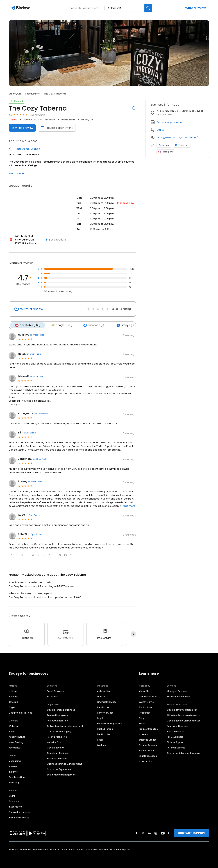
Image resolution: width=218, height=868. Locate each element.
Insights (13, 771)
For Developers (175, 736)
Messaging (15, 760)
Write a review (196, 8)
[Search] (148, 8)
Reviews (13, 696)
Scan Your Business (178, 726)
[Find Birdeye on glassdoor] (169, 833)
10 (65, 555)
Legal (100, 718)
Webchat (14, 726)
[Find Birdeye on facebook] (137, 833)
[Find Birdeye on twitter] (143, 833)
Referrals (13, 701)
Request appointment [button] (170, 122)
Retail (100, 739)
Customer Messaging (59, 731)
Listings (13, 691)
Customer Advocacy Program (183, 753)
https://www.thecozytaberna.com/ (177, 137)
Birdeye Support (176, 742)
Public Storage (105, 728)
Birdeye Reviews (148, 745)
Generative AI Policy (97, 849)
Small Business (55, 691)
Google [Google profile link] (164, 145)
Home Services (105, 712)
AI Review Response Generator (184, 715)
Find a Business (175, 731)
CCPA (80, 849)
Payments (14, 747)
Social (12, 731)
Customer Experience (59, 769)
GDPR (64, 849)
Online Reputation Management (65, 726)
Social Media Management (62, 774)
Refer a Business (176, 747)
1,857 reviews (38, 115)
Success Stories (148, 739)
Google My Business (58, 753)
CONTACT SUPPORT (192, 832)
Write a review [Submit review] (22, 128)
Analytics (14, 801)
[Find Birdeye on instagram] (156, 833)
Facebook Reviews (57, 758)
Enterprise (53, 696)
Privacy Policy (40, 849)
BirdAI (12, 795)
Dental (101, 696)
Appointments (17, 736)
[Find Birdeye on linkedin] (149, 833)
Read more (16, 173)
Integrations (16, 806)
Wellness (102, 745)
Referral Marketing (57, 736)
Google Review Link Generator (183, 720)
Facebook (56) (93, 325)
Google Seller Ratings (20, 712)
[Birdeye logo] (21, 8)
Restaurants (32, 94)
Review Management (59, 715)
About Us (144, 691)
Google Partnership (19, 812)
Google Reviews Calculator (182, 709)
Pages (12, 707)
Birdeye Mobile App (19, 817)
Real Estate (103, 734)
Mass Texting (16, 742)
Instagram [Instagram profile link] (166, 152)
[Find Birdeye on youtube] (163, 833)
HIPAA (72, 849)
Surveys (13, 766)
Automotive (104, 691)
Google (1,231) (61, 325)
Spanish (35, 149)
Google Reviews (56, 747)
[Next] (133, 634)
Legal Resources (148, 755)
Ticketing (14, 782)
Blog (141, 718)
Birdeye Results (148, 750)
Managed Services (177, 691)
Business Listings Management (64, 763)
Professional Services (179, 696)
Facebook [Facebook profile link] (182, 145)
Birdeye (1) (123, 325)
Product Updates (148, 728)
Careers (143, 734)
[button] (11, 555)
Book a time (146, 707)
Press (142, 723)
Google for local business (61, 709)
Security (54, 849)
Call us (161, 130)
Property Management (110, 723)
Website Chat (55, 742)
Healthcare (103, 707)
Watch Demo (146, 701)
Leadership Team (149, 696)
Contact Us (145, 761)
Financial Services (107, 701)
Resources (145, 712)
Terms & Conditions (20, 849)
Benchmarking (17, 777)
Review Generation (57, 720)
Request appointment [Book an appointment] (57, 128)
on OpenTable (37, 334)
